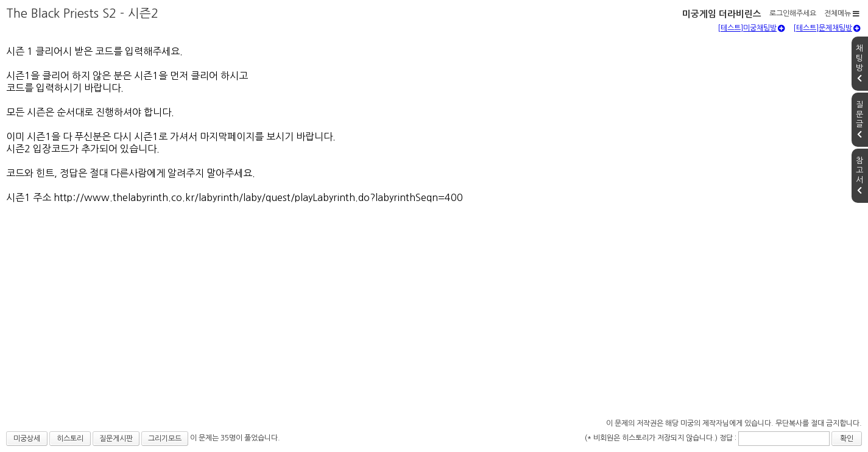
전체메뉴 (842, 13)
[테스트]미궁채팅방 (751, 28)
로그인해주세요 (793, 13)
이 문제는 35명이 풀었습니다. (235, 438)
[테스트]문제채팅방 (827, 28)
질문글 (859, 119)
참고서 (859, 175)
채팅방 (859, 63)
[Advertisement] (434, 324)
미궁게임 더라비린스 (722, 14)
